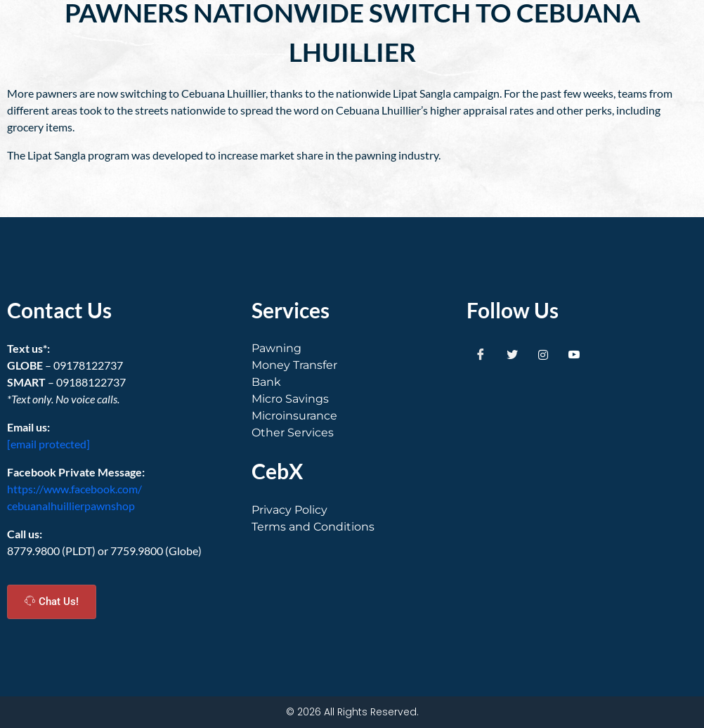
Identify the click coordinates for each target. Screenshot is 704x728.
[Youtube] (574, 354)
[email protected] (48, 444)
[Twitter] (512, 354)
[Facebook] (481, 354)
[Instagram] (543, 354)
